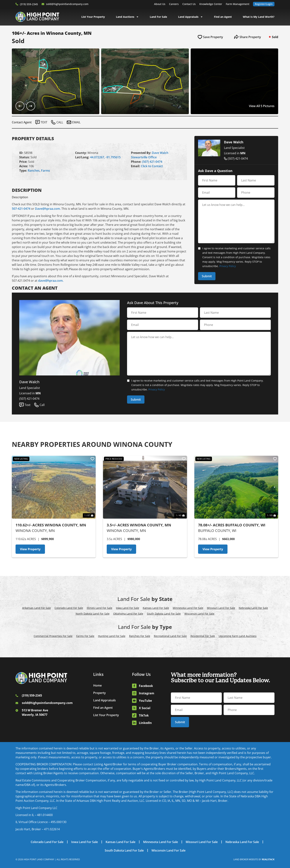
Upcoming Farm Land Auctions (238, 636)
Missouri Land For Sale (221, 608)
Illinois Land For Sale (100, 608)
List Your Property (93, 17)
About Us (160, 4)
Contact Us (189, 4)
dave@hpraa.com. (51, 281)
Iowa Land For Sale (128, 608)
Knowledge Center (211, 4)
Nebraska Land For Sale (253, 608)
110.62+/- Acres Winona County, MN (51, 525)
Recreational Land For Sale (170, 636)
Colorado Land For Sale (69, 608)
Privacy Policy (228, 266)
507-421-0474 (21, 209)
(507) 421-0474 (152, 162)
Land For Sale (158, 17)
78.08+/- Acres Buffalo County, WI (232, 525)
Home (97, 685)
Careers (174, 4)
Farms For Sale (85, 636)
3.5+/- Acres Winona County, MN (139, 525)
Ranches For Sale (140, 636)
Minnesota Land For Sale (188, 608)
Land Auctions (127, 17)
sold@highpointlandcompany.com (67, 4)
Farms (45, 171)
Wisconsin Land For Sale (199, 614)
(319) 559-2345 (29, 4)
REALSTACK (268, 859)
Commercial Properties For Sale (53, 636)
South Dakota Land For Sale (164, 614)
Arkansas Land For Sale (37, 608)
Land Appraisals (190, 17)
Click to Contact (152, 166)
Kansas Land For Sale (156, 608)
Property (100, 693)
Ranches (34, 171)
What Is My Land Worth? (259, 17)
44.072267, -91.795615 (105, 157)
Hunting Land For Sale (112, 636)
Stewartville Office (144, 157)
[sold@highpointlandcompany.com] (43, 4)
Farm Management (238, 4)
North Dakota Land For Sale (93, 614)
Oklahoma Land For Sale (128, 614)
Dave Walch (160, 153)
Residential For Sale (203, 636)
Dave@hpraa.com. (48, 209)
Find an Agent (223, 17)
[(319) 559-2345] (17, 4)
